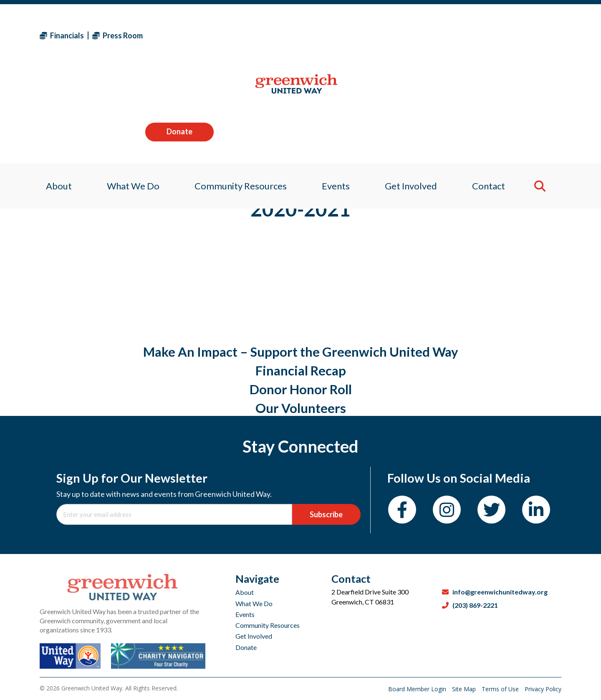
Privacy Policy (543, 689)
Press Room (117, 35)
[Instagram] (447, 510)
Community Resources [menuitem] (239, 89)
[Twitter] (491, 510)
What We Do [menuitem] (129, 89)
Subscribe (326, 514)
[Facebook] (402, 510)
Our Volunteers (301, 408)
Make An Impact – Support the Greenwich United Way (301, 352)
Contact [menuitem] (494, 89)
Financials (62, 35)
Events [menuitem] (336, 89)
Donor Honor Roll (301, 389)
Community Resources (268, 625)
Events (245, 614)
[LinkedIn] (536, 510)
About (245, 592)
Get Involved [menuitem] (414, 89)
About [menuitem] (53, 89)
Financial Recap (301, 370)
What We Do (254, 603)
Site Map (465, 689)
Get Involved (254, 636)
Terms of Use (501, 689)
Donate (527, 35)
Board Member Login (418, 689)
